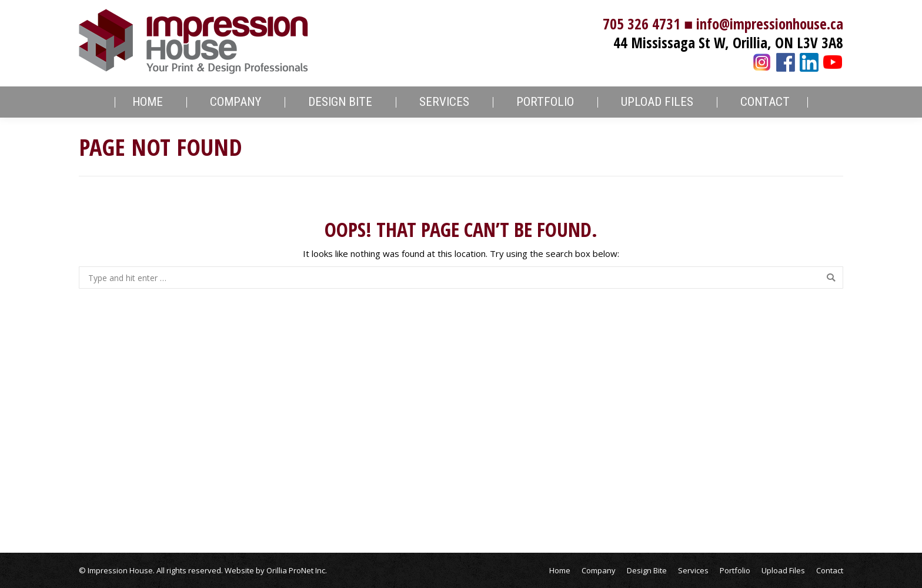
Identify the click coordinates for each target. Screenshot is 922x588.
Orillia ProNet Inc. (297, 570)
